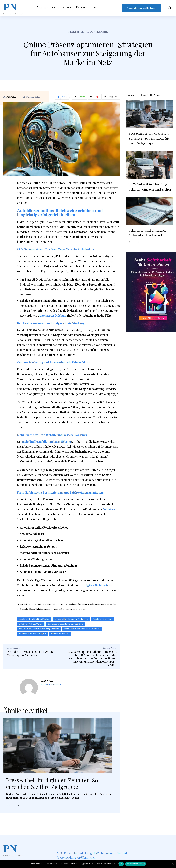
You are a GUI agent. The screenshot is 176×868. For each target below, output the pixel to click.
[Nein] (173, 864)
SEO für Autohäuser (60, 634)
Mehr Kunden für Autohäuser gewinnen (82, 629)
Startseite (76, 31)
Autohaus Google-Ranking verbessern (71, 619)
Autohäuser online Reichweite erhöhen (65, 624)
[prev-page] (8, 806)
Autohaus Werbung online (31, 624)
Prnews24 (11, 97)
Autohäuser (110, 509)
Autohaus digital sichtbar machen (34, 619)
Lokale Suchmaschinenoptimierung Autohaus (39, 629)
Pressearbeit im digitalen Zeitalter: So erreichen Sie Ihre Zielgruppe (53, 783)
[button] (168, 8)
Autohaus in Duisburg (53, 315)
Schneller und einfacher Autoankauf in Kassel (148, 232)
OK (121, 864)
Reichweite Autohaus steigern (32, 634)
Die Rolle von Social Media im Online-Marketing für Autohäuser (31, 653)
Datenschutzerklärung (136, 864)
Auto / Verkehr (97, 31)
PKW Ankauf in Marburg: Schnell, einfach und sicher (150, 186)
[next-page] (17, 806)
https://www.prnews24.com (51, 685)
